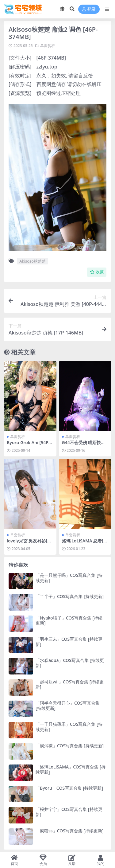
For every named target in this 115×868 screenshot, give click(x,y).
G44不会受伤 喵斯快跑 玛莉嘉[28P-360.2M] (84, 445)
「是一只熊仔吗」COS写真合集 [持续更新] (69, 578)
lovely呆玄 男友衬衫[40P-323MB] (29, 543)
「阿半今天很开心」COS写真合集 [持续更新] (68, 706)
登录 (89, 9)
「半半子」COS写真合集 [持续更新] (70, 596)
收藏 (97, 272)
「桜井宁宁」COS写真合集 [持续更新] (69, 812)
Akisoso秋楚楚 (33, 261)
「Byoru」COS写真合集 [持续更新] (69, 788)
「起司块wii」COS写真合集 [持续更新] (70, 684)
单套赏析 (48, 46)
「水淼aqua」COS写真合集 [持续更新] (70, 663)
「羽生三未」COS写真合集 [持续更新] (69, 642)
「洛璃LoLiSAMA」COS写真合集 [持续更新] (71, 769)
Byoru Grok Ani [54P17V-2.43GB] (29, 445)
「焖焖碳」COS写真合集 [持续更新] (70, 746)
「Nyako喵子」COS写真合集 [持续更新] (69, 620)
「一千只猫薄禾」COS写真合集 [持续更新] (69, 727)
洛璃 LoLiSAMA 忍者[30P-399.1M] (85, 543)
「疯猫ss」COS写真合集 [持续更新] (70, 831)
